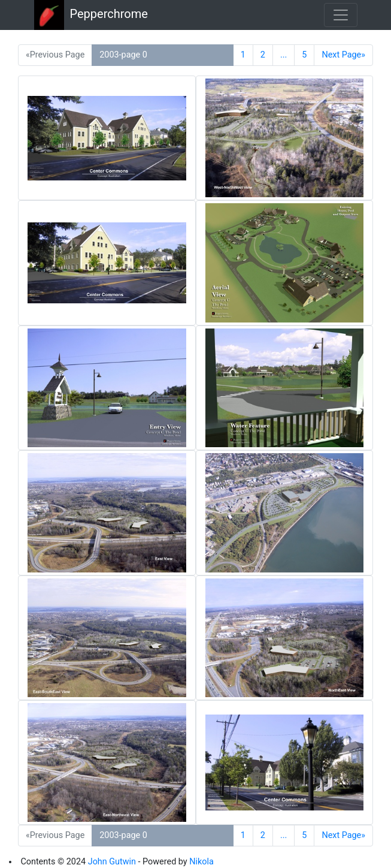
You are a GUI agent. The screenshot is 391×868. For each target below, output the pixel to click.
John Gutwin (112, 862)
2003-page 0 (123, 55)
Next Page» (343, 55)
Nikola (201, 862)
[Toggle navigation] (341, 15)
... (284, 55)
